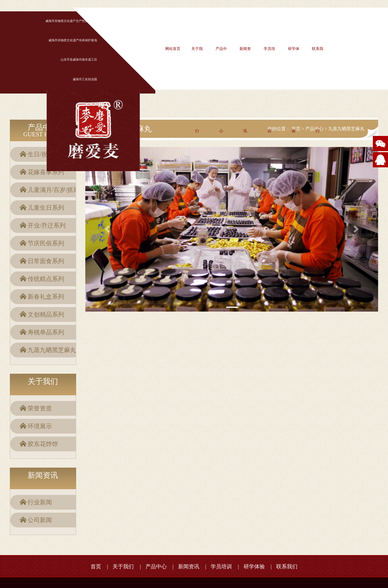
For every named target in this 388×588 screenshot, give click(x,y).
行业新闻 (40, 502)
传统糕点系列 (46, 279)
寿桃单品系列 (46, 332)
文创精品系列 (46, 314)
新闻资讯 (189, 567)
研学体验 (254, 567)
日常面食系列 (46, 261)
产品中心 (156, 567)
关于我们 (123, 567)
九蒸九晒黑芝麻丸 (52, 350)
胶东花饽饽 (43, 444)
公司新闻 (40, 520)
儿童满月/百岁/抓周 (54, 190)
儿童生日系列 (46, 208)
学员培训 (221, 567)
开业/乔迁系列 (47, 225)
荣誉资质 (40, 408)
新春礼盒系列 (46, 297)
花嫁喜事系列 (46, 172)
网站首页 (173, 49)
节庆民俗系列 (46, 243)
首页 (96, 567)
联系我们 (287, 567)
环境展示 (40, 426)
